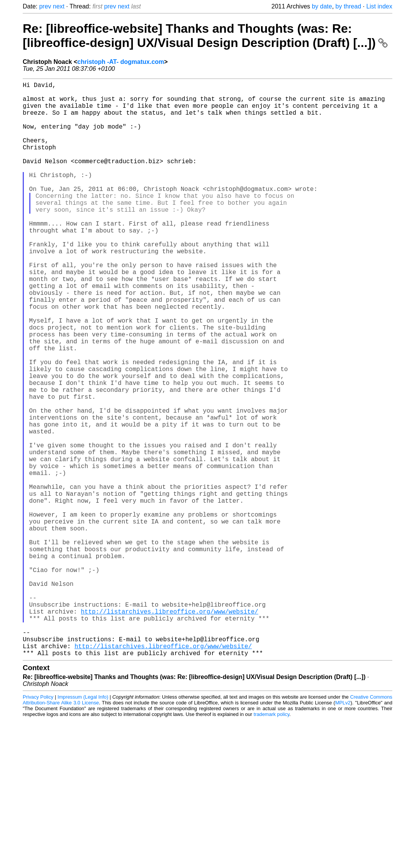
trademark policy (272, 842)
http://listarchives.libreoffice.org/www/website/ (170, 730)
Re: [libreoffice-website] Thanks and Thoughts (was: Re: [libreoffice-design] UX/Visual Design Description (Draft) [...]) (205, 36)
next (59, 6)
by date (322, 6)
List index (379, 6)
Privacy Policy (38, 825)
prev (45, 6)
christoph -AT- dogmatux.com (121, 62)
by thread (348, 6)
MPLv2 (343, 830)
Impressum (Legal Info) (83, 825)
